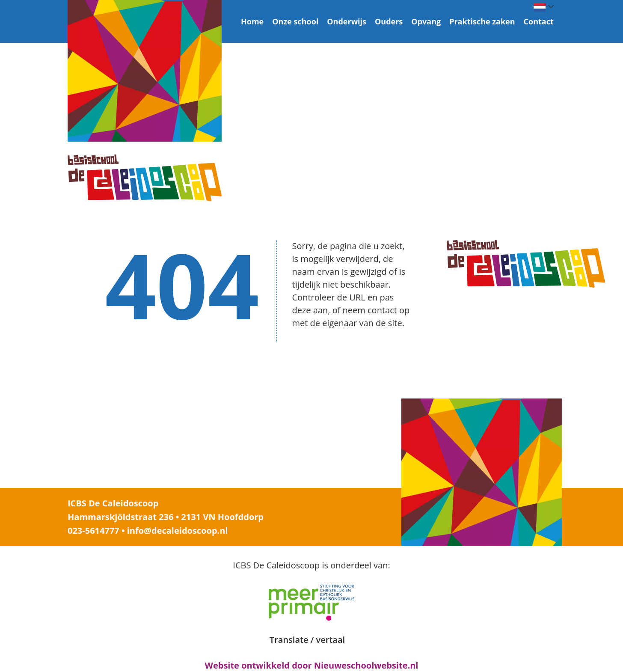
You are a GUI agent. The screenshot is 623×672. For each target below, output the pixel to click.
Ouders (389, 21)
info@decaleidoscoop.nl (178, 531)
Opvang (426, 21)
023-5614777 (93, 531)
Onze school (295, 21)
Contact (539, 21)
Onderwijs (347, 21)
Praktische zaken (482, 21)
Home (252, 21)
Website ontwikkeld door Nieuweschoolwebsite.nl (312, 665)
